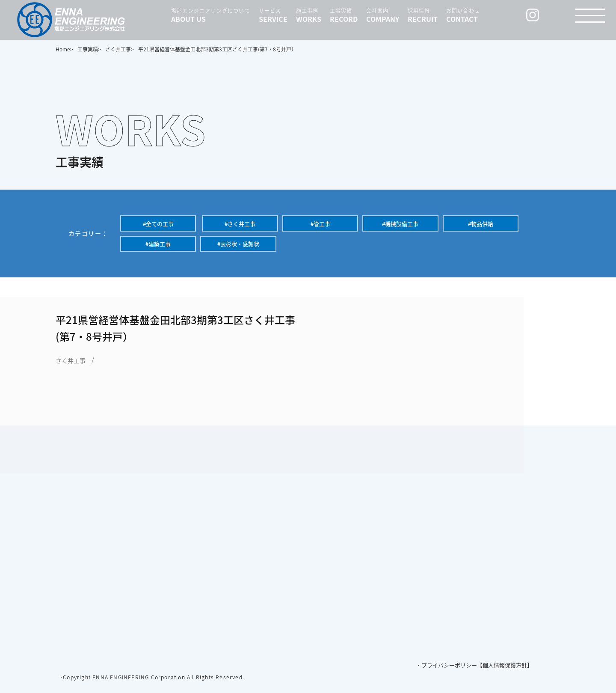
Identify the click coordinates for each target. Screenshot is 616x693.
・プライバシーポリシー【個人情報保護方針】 (474, 665)
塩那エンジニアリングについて (211, 15)
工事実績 (344, 15)
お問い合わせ (463, 15)
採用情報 (423, 15)
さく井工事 (71, 360)
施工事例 (309, 15)
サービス (273, 15)
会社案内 (383, 15)
